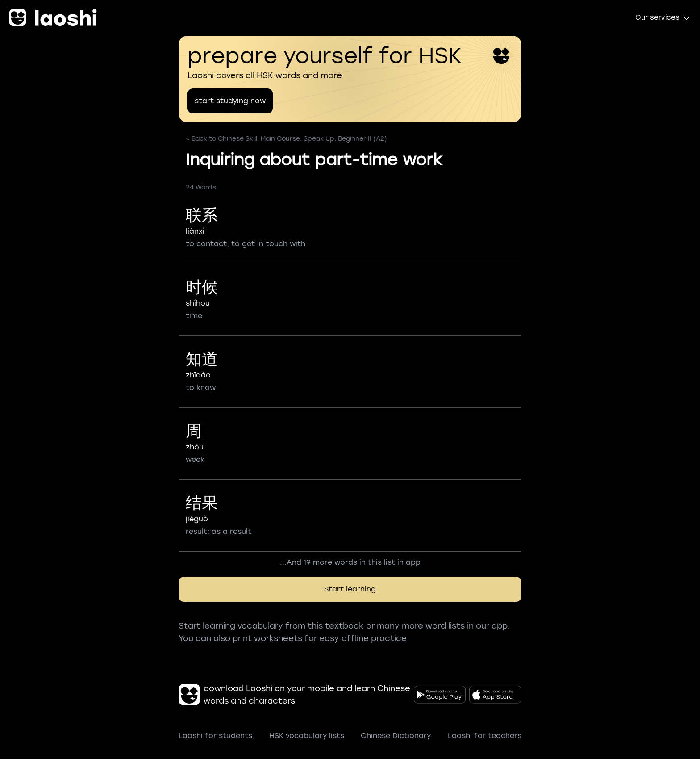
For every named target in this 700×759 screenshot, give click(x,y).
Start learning (350, 589)
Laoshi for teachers (485, 736)
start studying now (230, 101)
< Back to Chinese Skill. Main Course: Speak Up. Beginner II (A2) (286, 139)
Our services (663, 18)
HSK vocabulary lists (307, 736)
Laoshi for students (215, 736)
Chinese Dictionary (396, 736)
